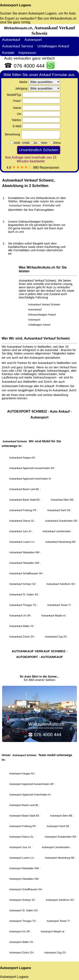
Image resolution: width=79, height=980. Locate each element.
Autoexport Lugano (16, 5)
